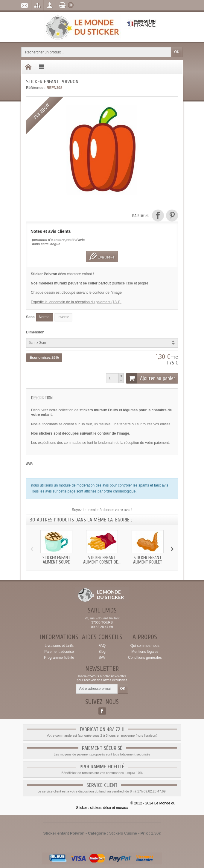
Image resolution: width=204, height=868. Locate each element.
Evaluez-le (102, 256)
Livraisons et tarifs (59, 646)
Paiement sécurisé (59, 652)
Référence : (36, 88)
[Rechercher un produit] (96, 52)
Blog (102, 652)
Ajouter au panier (151, 378)
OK (177, 52)
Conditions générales (145, 658)
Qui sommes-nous (145, 646)
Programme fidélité (59, 658)
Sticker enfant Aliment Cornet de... (102, 560)
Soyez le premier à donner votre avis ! (102, 510)
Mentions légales (145, 652)
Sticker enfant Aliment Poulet (148, 560)
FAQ (102, 646)
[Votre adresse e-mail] (97, 689)
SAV (102, 658)
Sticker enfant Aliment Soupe (56, 560)
